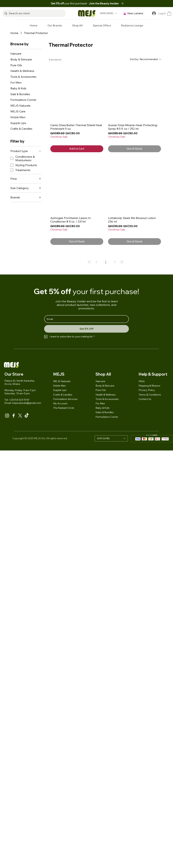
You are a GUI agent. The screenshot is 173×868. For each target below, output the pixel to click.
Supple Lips (60, 390)
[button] (107, 3)
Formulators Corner (107, 417)
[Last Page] (122, 262)
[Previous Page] (96, 262)
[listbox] (109, 13)
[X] (20, 416)
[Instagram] (7, 416)
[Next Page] (115, 262)
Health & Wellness (106, 395)
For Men (100, 403)
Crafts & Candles (63, 395)
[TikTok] (27, 416)
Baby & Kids (102, 408)
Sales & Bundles (105, 412)
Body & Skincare (105, 386)
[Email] (85, 319)
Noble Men (59, 386)
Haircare (100, 381)
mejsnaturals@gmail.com (26, 403)
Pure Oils (101, 390)
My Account (60, 403)
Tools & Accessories (107, 399)
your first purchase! (69, 3)
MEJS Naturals (62, 381)
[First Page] (89, 262)
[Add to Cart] (77, 149)
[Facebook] (14, 416)
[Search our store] (34, 13)
